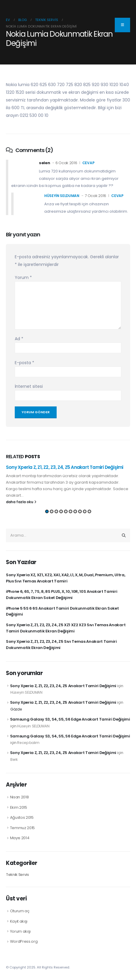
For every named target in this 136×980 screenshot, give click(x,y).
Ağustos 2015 (22, 817)
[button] (47, 511)
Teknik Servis (17, 875)
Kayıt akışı (19, 921)
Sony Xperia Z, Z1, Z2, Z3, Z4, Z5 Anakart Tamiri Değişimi (65, 467)
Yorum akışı (20, 931)
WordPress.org (24, 941)
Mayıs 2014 (20, 838)
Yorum (23, 277)
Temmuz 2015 (22, 828)
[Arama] (124, 535)
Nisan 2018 (19, 797)
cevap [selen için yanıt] (88, 163)
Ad (19, 339)
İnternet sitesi (29, 386)
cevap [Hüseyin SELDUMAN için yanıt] (117, 196)
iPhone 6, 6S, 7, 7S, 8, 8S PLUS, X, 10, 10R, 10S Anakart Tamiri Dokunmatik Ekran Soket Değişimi (62, 595)
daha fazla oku (21, 502)
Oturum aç (20, 911)
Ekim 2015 (19, 807)
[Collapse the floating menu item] (122, 25)
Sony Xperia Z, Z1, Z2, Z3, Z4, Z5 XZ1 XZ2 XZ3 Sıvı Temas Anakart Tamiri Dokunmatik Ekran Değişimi (66, 628)
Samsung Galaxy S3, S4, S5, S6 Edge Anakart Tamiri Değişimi (70, 719)
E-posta (24, 363)
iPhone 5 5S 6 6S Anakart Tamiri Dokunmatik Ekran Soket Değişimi (62, 611)
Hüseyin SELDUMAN (62, 196)
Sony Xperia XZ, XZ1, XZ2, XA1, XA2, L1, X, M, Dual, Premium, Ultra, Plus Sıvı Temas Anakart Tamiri (65, 578)
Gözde (16, 709)
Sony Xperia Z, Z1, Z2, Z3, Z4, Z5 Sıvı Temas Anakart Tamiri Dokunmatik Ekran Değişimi (61, 645)
